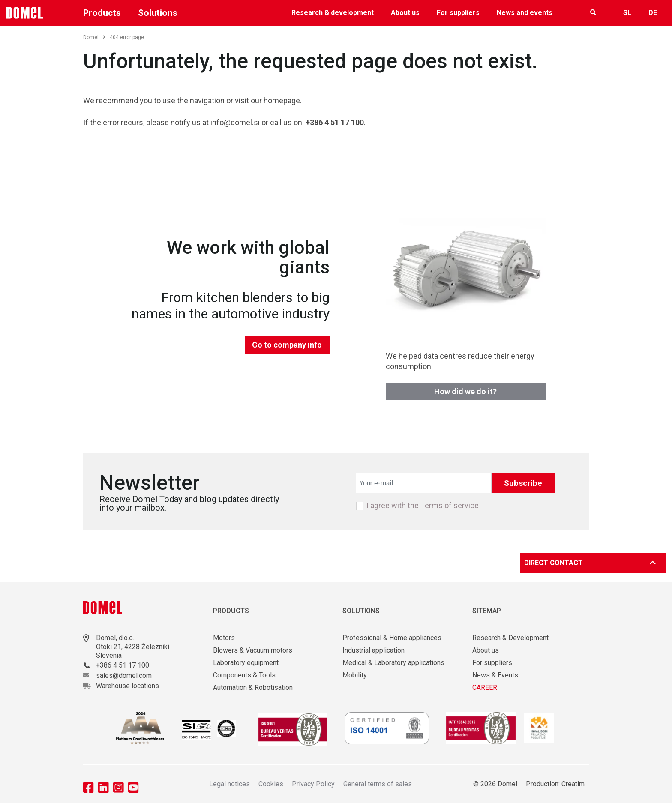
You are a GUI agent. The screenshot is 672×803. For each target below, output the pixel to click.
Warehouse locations (127, 686)
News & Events (495, 675)
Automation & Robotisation (253, 688)
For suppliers (458, 13)
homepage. (283, 100)
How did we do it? (465, 391)
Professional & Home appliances (392, 638)
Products (102, 13)
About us (405, 13)
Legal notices (229, 784)
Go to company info (287, 345)
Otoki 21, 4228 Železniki (133, 647)
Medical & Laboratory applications (393, 663)
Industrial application (373, 650)
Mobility (355, 675)
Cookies (271, 784)
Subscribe (523, 483)
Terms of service (450, 505)
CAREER (485, 688)
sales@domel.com (124, 676)
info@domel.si (235, 122)
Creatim (573, 784)
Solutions (158, 13)
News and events (525, 13)
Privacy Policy (313, 784)
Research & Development (510, 638)
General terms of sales (378, 784)
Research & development (333, 13)
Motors (224, 638)
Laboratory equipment (246, 663)
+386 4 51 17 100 (123, 665)
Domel (94, 37)
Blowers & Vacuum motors (253, 650)
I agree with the (423, 506)
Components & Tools (244, 675)
